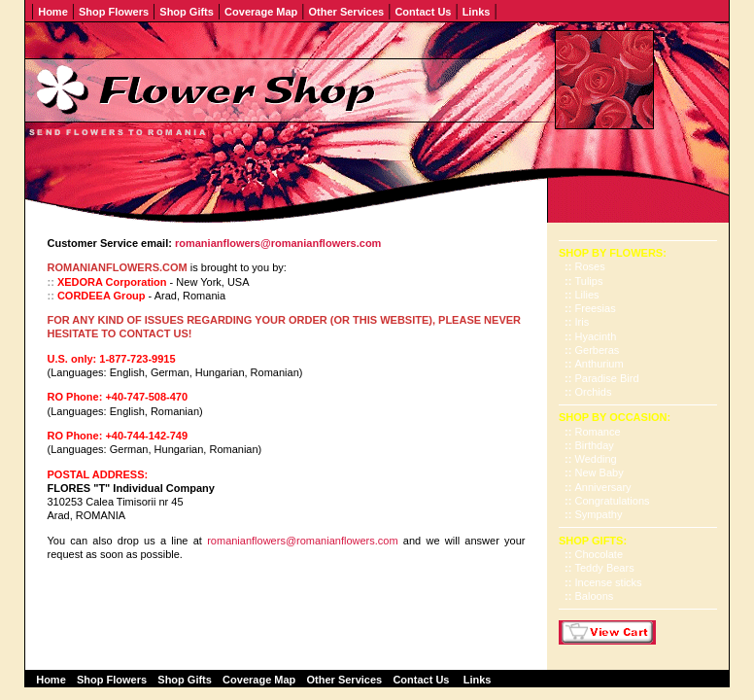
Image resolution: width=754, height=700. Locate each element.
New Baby (600, 472)
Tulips (589, 281)
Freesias (596, 308)
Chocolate (600, 554)
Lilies (587, 295)
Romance (598, 432)
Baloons (595, 596)
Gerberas (598, 350)
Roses (590, 266)
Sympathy (599, 514)
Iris (583, 322)
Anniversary (603, 487)
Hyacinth (596, 336)
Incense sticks (609, 582)
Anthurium (600, 364)
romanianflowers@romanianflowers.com (302, 541)
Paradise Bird (607, 378)
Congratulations (613, 501)
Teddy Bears (605, 568)
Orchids (594, 392)
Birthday (595, 445)
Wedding (596, 459)
